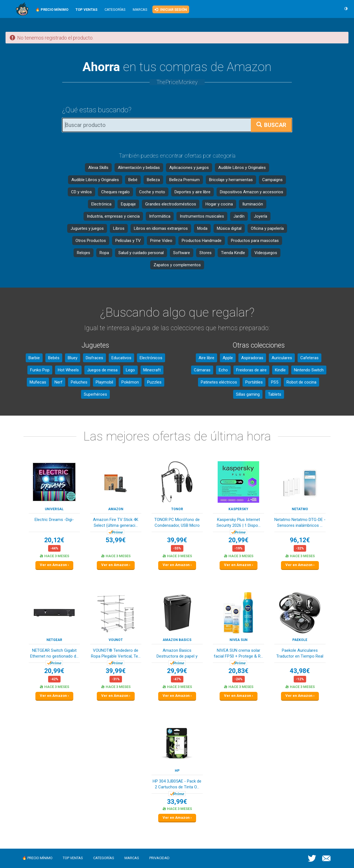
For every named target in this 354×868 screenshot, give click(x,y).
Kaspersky (238, 509)
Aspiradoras (252, 358)
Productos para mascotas (255, 241)
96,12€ (300, 540)
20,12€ (54, 540)
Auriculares (282, 358)
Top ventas (73, 858)
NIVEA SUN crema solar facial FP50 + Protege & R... (238, 653)
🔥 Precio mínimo (37, 858)
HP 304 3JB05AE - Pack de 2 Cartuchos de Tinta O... (177, 784)
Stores (205, 253)
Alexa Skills (98, 168)
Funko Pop (40, 370)
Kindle (280, 370)
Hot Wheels (68, 370)
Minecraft (152, 370)
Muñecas (38, 382)
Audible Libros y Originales (242, 168)
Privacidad (159, 858)
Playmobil (104, 382)
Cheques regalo (115, 192)
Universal (54, 509)
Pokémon (130, 382)
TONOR (177, 509)
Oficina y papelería (267, 228)
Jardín (239, 216)
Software (182, 253)
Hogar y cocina (219, 204)
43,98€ (300, 671)
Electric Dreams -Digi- (54, 520)
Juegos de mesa (102, 370)
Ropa (104, 253)
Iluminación (253, 204)
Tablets (275, 394)
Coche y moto (152, 192)
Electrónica (101, 204)
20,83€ (238, 671)
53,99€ (116, 540)
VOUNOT (116, 640)
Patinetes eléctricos (219, 382)
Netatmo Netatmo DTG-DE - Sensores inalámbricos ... (300, 522)
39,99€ (177, 540)
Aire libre (206, 358)
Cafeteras (309, 358)
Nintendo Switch (309, 370)
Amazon (116, 509)
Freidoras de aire (251, 370)
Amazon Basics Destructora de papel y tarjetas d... (177, 654)
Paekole (300, 640)
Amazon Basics (177, 640)
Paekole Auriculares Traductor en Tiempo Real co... (300, 654)
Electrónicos (151, 358)
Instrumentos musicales (202, 216)
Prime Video (161, 241)
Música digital (229, 228)
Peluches (79, 382)
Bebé (133, 180)
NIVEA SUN (239, 640)
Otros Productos (91, 241)
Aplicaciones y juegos (189, 168)
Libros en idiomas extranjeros (161, 228)
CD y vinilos (81, 192)
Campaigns (272, 180)
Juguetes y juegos (87, 228)
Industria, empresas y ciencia (113, 216)
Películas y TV (128, 241)
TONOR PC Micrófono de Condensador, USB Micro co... (177, 523)
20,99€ (238, 540)
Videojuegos (266, 253)
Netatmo (300, 509)
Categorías (115, 10)
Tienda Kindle (233, 253)
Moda (202, 228)
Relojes (84, 253)
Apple (228, 358)
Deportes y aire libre (192, 192)
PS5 (275, 382)
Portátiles (254, 382)
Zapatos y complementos (177, 265)
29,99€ (177, 671)
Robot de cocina (301, 382)
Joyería (261, 216)
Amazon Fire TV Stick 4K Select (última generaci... (116, 522)
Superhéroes (95, 394)
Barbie (34, 358)
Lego (130, 370)
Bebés (54, 358)
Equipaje (128, 204)
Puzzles (154, 382)
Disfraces (94, 358)
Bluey (73, 358)
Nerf (58, 382)
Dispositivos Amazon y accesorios (252, 192)
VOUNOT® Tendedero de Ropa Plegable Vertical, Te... (116, 653)
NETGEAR (54, 640)
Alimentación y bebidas (139, 168)
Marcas (140, 10)
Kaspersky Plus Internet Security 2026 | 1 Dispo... (239, 522)
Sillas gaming (248, 394)
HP (177, 771)
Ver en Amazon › (54, 565)
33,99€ (177, 802)
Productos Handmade (202, 241)
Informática (160, 216)
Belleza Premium (184, 180)
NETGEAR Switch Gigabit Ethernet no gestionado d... (54, 653)
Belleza (153, 180)
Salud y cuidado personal (141, 253)
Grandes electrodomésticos (171, 204)
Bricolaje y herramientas (231, 180)
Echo (223, 370)
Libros (119, 228)
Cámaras (202, 370)
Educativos (121, 358)
